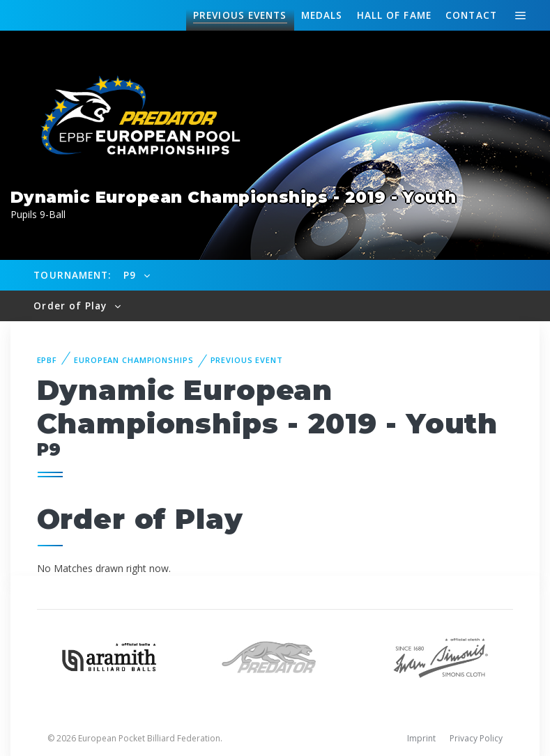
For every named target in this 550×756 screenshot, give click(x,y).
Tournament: (72, 275)
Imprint (421, 738)
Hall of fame (394, 15)
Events (240, 15)
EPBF (47, 360)
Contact (471, 15)
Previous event (247, 360)
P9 (131, 275)
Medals (322, 15)
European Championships (133, 360)
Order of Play (72, 306)
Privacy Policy (476, 738)
